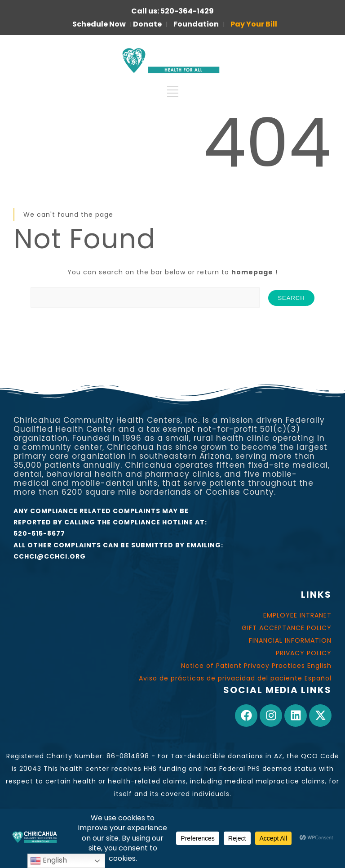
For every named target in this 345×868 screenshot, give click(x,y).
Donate (147, 24)
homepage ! (255, 272)
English (49, 861)
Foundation (196, 24)
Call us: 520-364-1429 (172, 11)
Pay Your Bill (254, 24)
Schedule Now (99, 24)
